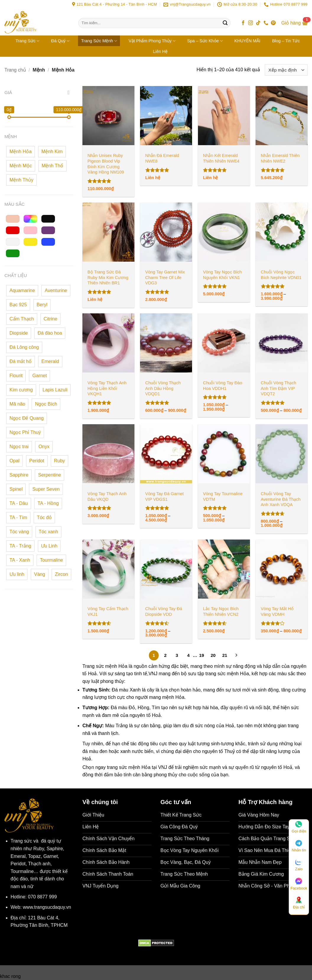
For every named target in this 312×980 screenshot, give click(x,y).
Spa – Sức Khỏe (205, 41)
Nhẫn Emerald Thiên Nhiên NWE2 (280, 158)
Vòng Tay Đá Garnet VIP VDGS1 (165, 497)
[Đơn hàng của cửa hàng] (286, 70)
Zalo (299, 865)
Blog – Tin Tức (286, 41)
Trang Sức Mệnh (99, 41)
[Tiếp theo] (236, 656)
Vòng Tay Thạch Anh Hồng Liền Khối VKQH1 (107, 388)
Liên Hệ (160, 51)
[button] (294, 23)
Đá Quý (60, 41)
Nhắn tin (299, 846)
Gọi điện (299, 827)
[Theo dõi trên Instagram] (251, 23)
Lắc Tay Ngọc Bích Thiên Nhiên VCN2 (221, 612)
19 (202, 655)
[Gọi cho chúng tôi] (266, 23)
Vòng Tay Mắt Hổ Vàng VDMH (277, 612)
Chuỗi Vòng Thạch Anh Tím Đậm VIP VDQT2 (279, 388)
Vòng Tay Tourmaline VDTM (223, 497)
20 (213, 655)
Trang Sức (27, 41)
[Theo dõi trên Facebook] (243, 23)
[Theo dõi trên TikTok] (258, 23)
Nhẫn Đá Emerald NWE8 (162, 158)
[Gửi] (225, 23)
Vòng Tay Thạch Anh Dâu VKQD (107, 497)
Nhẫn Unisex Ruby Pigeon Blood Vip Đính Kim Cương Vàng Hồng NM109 (106, 164)
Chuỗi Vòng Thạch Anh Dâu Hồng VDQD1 (163, 388)
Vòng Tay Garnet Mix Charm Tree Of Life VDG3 (165, 277)
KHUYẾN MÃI (247, 41)
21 (225, 655)
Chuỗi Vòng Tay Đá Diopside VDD (164, 612)
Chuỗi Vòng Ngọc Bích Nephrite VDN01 (281, 275)
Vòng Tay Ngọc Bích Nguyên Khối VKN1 (222, 275)
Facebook (299, 884)
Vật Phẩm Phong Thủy (152, 41)
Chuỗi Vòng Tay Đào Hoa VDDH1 (223, 386)
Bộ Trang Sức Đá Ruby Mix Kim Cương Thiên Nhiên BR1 (108, 277)
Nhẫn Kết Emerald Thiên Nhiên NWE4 (221, 158)
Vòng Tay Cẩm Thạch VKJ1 (108, 612)
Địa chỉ (299, 903)
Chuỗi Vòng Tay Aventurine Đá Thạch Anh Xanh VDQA (281, 499)
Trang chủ (15, 70)
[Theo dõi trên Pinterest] (273, 23)
